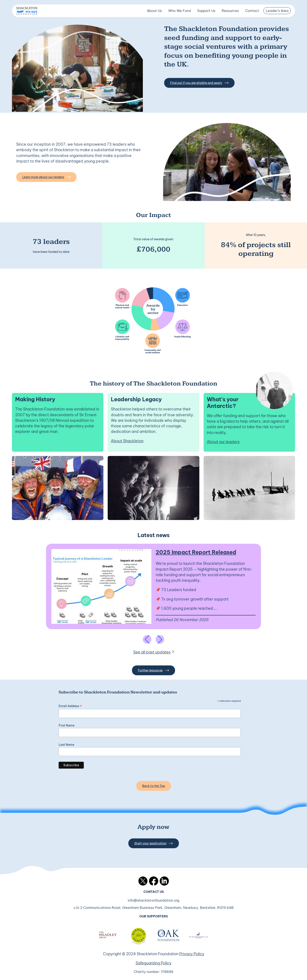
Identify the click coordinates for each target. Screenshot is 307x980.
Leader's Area (277, 11)
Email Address (70, 706)
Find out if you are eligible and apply (199, 83)
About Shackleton (127, 441)
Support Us (206, 11)
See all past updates (152, 652)
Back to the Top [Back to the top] (154, 786)
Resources (230, 11)
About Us (154, 11)
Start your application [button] (154, 843)
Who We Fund (180, 11)
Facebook (154, 881)
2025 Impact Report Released (196, 552)
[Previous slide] (147, 639)
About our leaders (223, 442)
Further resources (153, 670)
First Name (67, 725)
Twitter (143, 881)
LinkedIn (164, 881)
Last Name (66, 745)
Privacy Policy (192, 954)
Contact (252, 11)
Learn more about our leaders (46, 177)
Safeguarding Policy (153, 963)
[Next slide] (160, 639)
